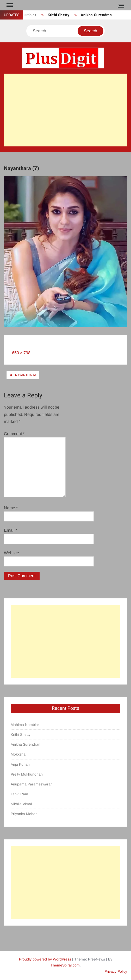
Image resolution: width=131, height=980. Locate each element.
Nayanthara (26, 375)
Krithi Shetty (59, 15)
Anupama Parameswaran (32, 784)
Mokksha (18, 754)
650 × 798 (21, 353)
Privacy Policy (116, 971)
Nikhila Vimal (21, 804)
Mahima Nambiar (25, 725)
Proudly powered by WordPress (45, 959)
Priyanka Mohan (24, 814)
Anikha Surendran (96, 15)
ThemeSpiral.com (65, 965)
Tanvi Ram (19, 794)
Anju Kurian (20, 764)
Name (11, 508)
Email (11, 530)
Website (11, 553)
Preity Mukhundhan (27, 774)
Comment (14, 434)
